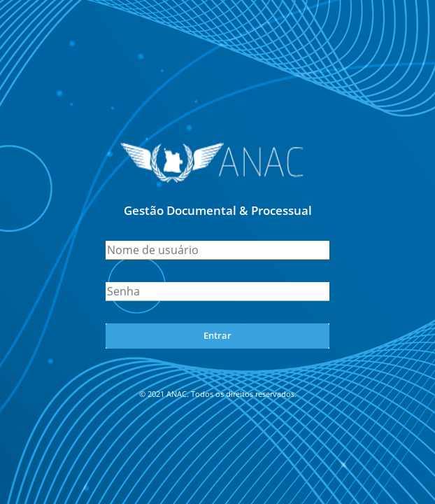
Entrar (217, 335)
